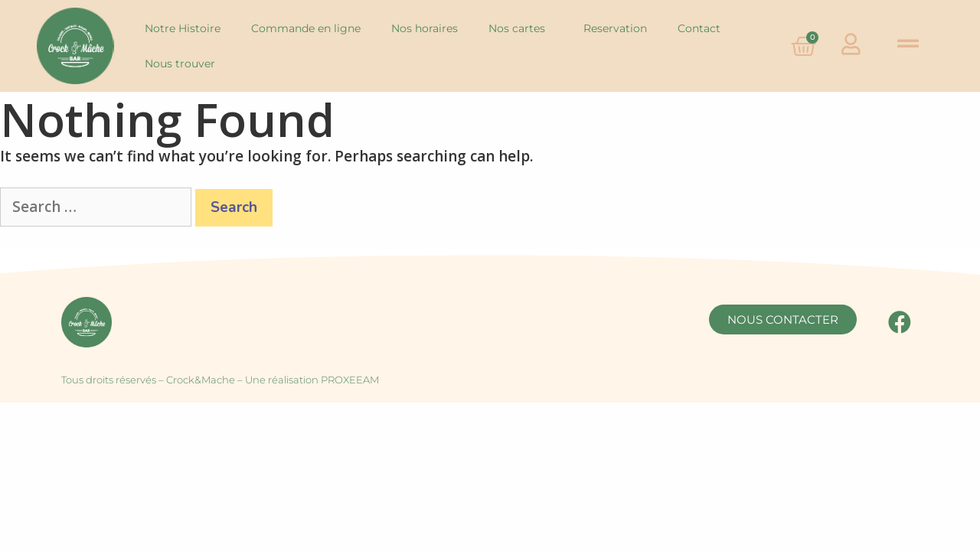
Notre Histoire (183, 28)
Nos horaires (425, 28)
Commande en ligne (306, 28)
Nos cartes (521, 28)
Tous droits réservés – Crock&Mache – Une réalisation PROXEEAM (220, 380)
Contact (699, 28)
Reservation (615, 28)
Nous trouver (180, 64)
